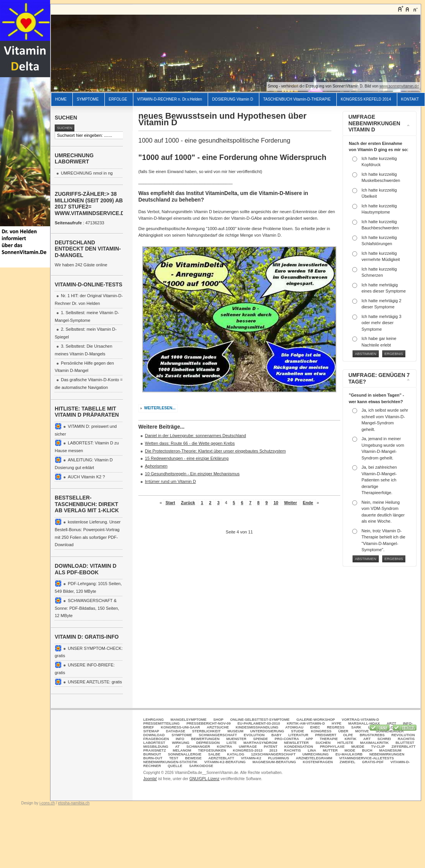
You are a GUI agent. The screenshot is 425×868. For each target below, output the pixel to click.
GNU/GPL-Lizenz (204, 779)
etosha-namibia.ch (74, 803)
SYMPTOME (88, 99)
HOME (61, 99)
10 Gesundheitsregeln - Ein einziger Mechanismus (192, 474)
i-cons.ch (47, 803)
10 (276, 503)
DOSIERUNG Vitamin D (233, 99)
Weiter (290, 503)
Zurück (188, 503)
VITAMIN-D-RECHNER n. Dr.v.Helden (170, 99)
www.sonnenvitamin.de (399, 86)
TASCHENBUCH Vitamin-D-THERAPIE (297, 99)
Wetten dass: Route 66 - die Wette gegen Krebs (190, 443)
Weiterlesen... (160, 408)
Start (170, 503)
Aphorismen (156, 466)
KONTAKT (410, 99)
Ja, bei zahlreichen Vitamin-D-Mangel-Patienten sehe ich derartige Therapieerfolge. (379, 480)
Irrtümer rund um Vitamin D (170, 481)
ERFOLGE (118, 99)
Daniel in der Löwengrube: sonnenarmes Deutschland (195, 436)
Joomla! (150, 779)
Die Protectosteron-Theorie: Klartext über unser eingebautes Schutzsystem (215, 451)
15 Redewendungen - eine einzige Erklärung (187, 458)
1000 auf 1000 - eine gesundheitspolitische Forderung (214, 140)
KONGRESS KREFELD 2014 (366, 99)
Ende (308, 503)
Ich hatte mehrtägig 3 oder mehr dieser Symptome (381, 323)
